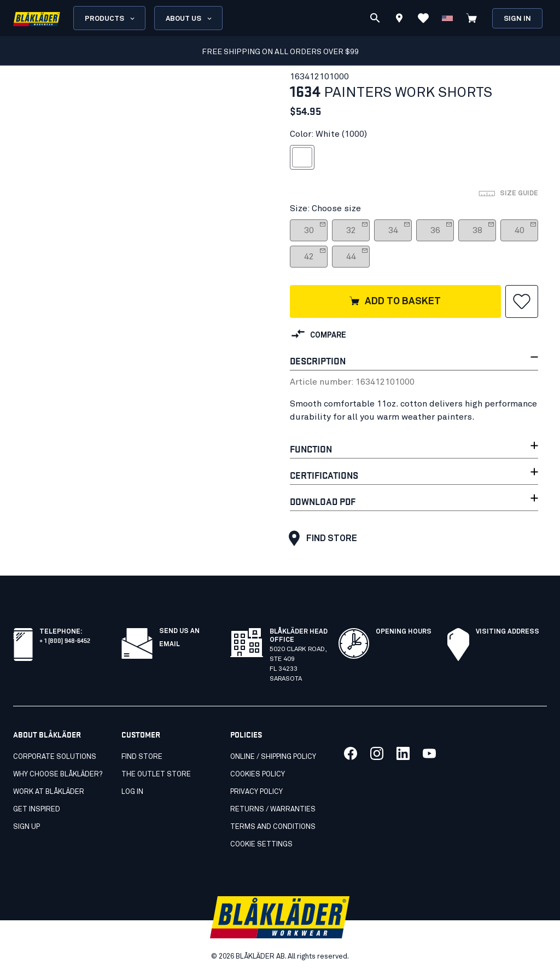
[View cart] (471, 18)
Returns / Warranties (273, 809)
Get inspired (37, 809)
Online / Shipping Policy (273, 757)
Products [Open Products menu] (110, 19)
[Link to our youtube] (429, 753)
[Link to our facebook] (351, 753)
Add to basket (395, 302)
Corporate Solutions (55, 757)
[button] (522, 301)
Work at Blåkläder (49, 792)
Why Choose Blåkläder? (58, 774)
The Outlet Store (156, 774)
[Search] (375, 18)
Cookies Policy (258, 774)
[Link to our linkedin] (403, 753)
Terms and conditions (273, 827)
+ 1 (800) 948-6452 (65, 640)
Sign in (517, 19)
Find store (320, 538)
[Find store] (399, 20)
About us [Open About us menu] (189, 19)
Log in (132, 792)
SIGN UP (27, 827)
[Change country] (447, 18)
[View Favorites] (423, 18)
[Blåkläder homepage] (37, 18)
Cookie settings (261, 845)
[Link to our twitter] (377, 753)
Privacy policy (256, 792)
